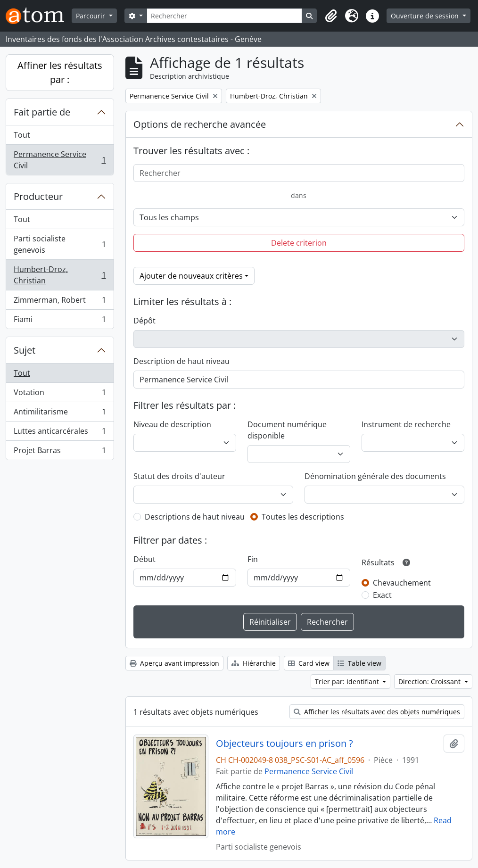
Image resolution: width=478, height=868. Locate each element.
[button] (331, 16)
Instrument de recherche (406, 424)
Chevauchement (402, 583)
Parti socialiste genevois (60, 244)
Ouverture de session (426, 16)
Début (144, 559)
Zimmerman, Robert (60, 302)
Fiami (60, 321)
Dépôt (144, 321)
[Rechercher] (225, 16)
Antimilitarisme (60, 414)
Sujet (25, 350)
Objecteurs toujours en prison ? (284, 744)
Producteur (38, 196)
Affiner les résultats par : (60, 72)
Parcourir (91, 16)
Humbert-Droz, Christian (60, 275)
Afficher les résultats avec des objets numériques (377, 712)
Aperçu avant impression (174, 663)
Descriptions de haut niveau (195, 517)
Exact (382, 595)
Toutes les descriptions (303, 517)
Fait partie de (42, 112)
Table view (359, 663)
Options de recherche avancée (200, 124)
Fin (253, 559)
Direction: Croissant (430, 682)
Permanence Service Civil (60, 160)
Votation (60, 394)
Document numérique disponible (287, 430)
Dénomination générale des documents (375, 476)
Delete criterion (299, 243)
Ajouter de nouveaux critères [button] (191, 276)
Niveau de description (172, 424)
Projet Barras (60, 452)
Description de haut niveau (181, 361)
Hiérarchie (254, 663)
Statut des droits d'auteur (179, 476)
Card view (309, 663)
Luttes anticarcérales (60, 433)
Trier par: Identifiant (348, 682)
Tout (22, 135)
